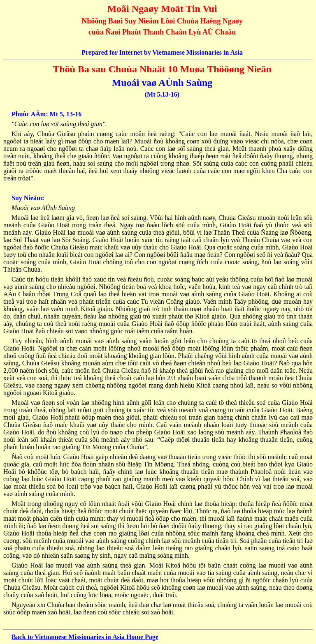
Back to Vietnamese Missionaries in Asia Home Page (85, 637)
